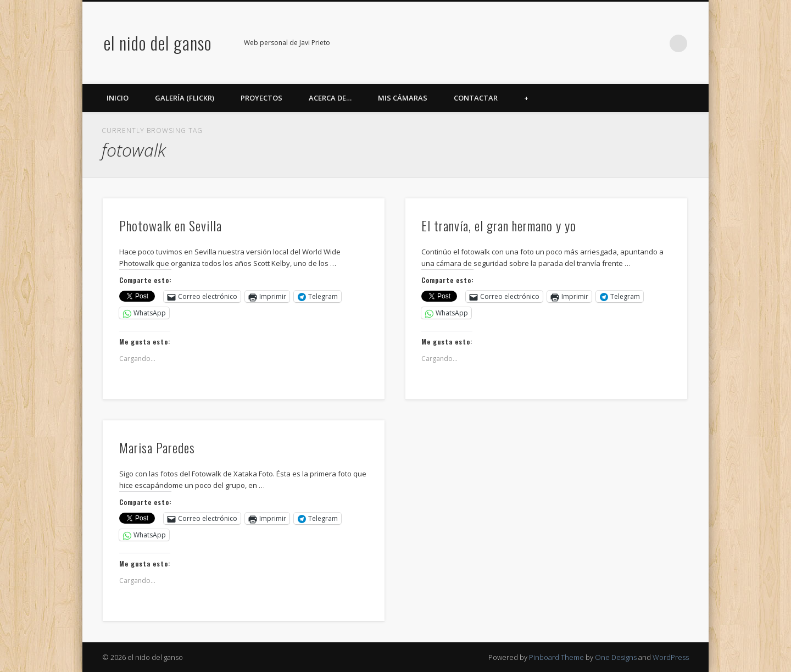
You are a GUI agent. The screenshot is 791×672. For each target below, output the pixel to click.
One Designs (616, 657)
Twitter (588, 43)
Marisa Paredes (157, 447)
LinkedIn (656, 43)
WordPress (671, 657)
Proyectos (261, 98)
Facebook (566, 43)
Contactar (476, 98)
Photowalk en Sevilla (171, 225)
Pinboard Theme (556, 657)
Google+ (633, 43)
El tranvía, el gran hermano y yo (499, 225)
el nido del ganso (158, 43)
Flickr (611, 43)
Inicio (118, 98)
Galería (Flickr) (185, 98)
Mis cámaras (403, 98)
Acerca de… (330, 98)
